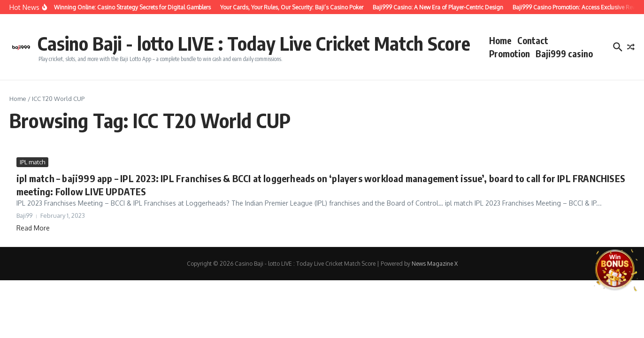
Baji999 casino (564, 54)
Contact (533, 40)
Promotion (510, 54)
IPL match (32, 162)
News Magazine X (435, 264)
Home (500, 40)
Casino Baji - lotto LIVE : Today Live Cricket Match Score (254, 43)
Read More (33, 228)
